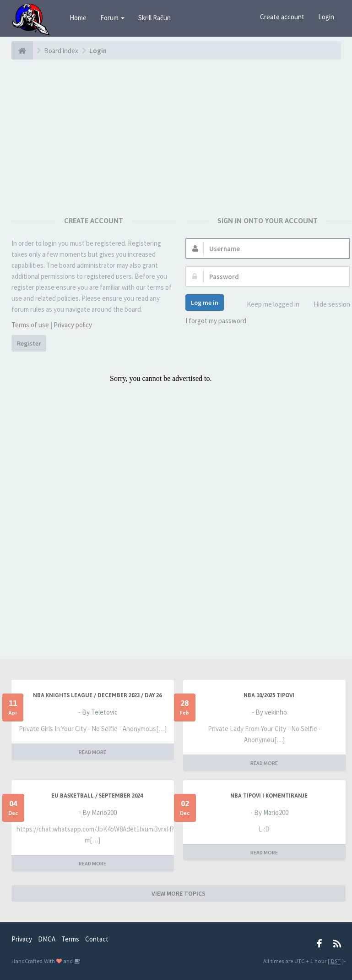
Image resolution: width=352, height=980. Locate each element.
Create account (282, 17)
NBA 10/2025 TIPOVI (269, 695)
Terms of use (30, 325)
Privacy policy (73, 325)
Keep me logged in (268, 305)
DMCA (47, 939)
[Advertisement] (179, 128)
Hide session (327, 305)
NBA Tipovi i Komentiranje (269, 796)
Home (78, 18)
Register (29, 343)
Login (326, 17)
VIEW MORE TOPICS (179, 893)
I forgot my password (216, 321)
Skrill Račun (154, 18)
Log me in (205, 303)
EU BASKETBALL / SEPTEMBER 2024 (97, 796)
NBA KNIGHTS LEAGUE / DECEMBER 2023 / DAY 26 (97, 695)
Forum (112, 18)
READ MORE (92, 752)
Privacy (22, 939)
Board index (61, 51)
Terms (70, 939)
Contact (97, 939)
